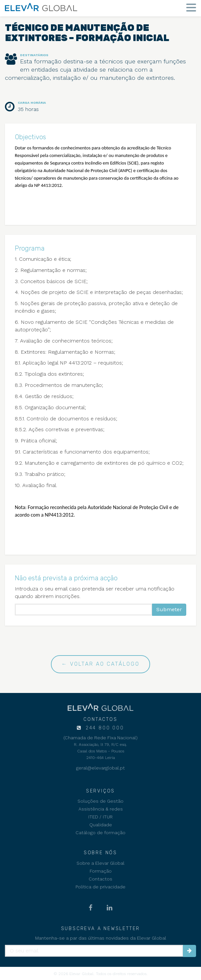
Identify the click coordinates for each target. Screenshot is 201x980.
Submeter (169, 609)
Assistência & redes (101, 809)
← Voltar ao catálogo (100, 664)
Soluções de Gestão (100, 801)
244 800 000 (104, 728)
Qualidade (101, 825)
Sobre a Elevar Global (100, 863)
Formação (101, 871)
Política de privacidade (100, 887)
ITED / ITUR (100, 817)
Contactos (100, 879)
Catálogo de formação (100, 833)
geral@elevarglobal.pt (100, 768)
